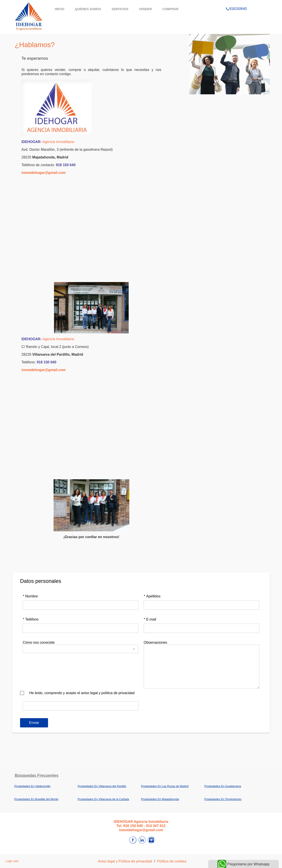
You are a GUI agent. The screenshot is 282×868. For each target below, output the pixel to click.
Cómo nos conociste (39, 642)
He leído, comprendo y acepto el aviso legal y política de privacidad (82, 693)
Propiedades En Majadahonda (160, 799)
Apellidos (152, 596)
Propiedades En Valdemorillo (32, 786)
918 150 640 (66, 165)
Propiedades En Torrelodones (223, 799)
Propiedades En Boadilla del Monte (36, 799)
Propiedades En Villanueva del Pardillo (102, 786)
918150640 (236, 3)
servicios (120, 9)
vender (145, 9)
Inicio (60, 9)
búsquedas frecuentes (37, 775)
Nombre (30, 596)
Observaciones (155, 642)
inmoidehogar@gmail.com (44, 173)
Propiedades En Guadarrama (223, 786)
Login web (12, 861)
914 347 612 (156, 826)
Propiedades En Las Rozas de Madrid (165, 786)
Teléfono (31, 619)
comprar (170, 9)
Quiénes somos (88, 9)
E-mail (150, 619)
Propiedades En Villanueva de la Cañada (103, 799)
